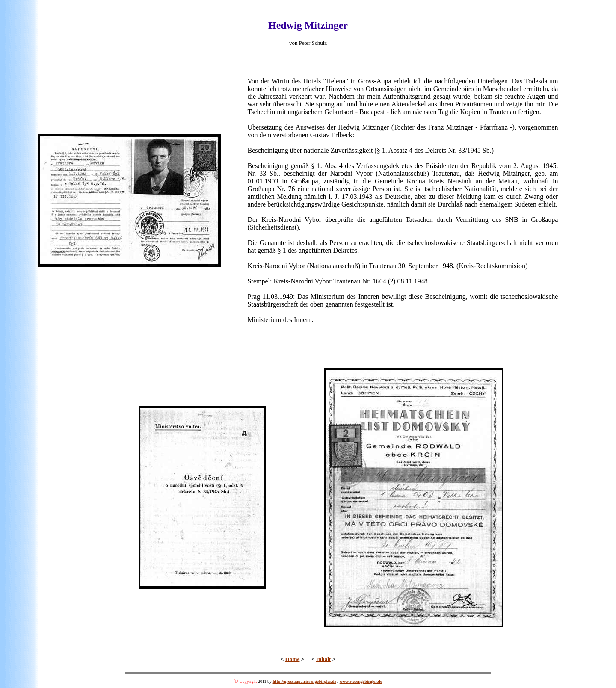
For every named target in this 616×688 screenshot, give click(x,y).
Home (293, 659)
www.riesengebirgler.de (361, 681)
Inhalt (324, 659)
